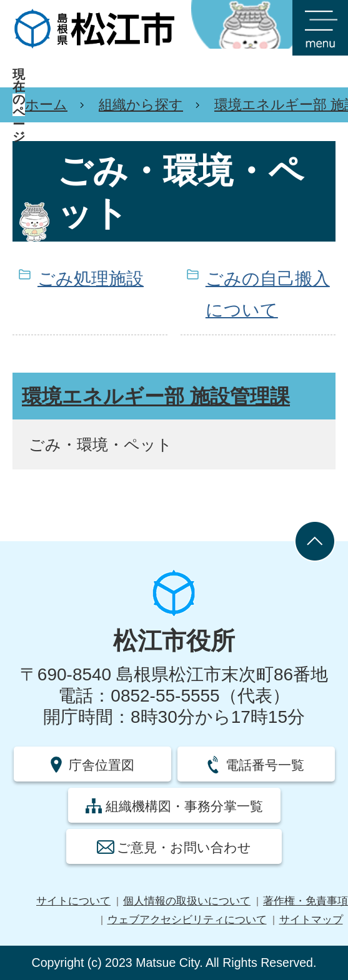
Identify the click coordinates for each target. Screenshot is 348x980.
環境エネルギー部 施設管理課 (156, 396)
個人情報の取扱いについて (187, 901)
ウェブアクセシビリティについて (187, 920)
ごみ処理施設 (91, 279)
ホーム (46, 105)
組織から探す (141, 105)
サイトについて (73, 901)
